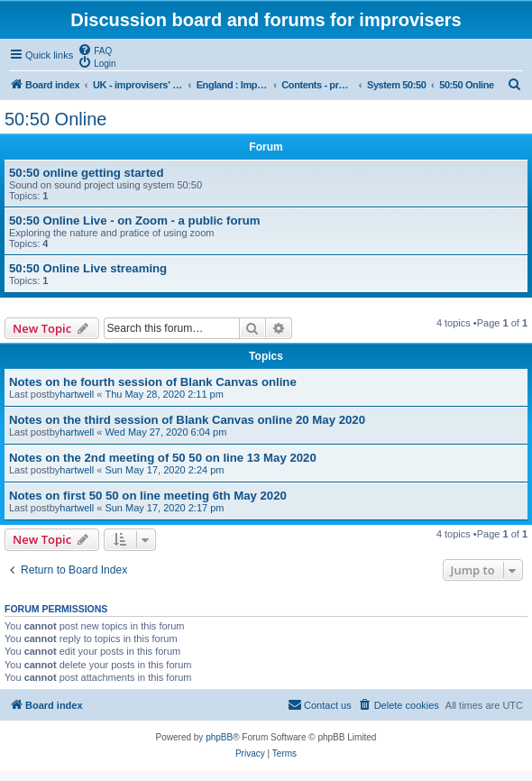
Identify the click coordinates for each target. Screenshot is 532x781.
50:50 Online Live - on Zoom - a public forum (134, 221)
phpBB (219, 737)
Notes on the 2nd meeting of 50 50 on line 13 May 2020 (163, 458)
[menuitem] (95, 50)
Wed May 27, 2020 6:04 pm (165, 432)
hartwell (77, 394)
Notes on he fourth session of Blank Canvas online (153, 382)
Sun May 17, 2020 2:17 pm (164, 508)
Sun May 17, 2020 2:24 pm (164, 470)
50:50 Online (55, 119)
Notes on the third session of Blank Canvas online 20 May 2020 (187, 420)
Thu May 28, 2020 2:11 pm (164, 394)
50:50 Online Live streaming (88, 268)
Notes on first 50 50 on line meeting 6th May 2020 (148, 496)
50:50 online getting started (86, 173)
